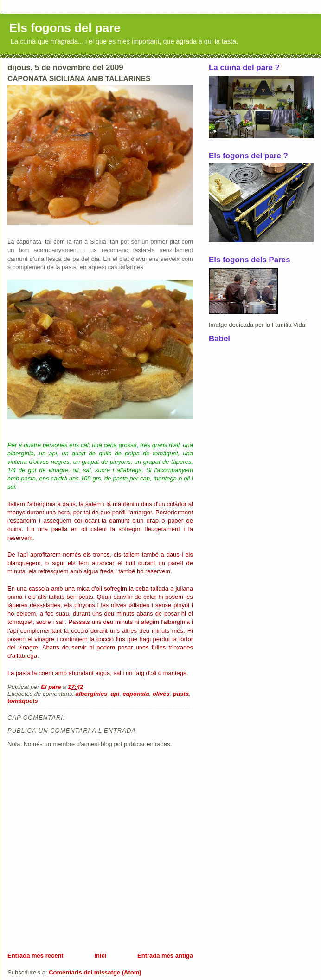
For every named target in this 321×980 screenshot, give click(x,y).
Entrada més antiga (165, 956)
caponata (136, 694)
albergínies (92, 694)
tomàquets (23, 701)
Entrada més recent (35, 956)
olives (161, 694)
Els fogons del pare (65, 28)
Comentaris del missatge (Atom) (95, 972)
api (115, 694)
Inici (100, 956)
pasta (181, 694)
